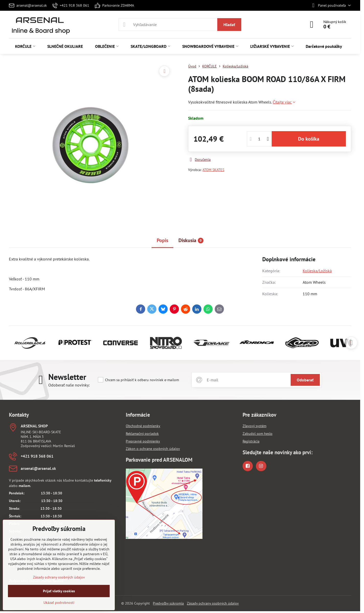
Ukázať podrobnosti (59, 603)
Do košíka (309, 139)
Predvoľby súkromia (168, 603)
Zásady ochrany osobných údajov (213, 603)
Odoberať (305, 380)
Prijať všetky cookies (59, 591)
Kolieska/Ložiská (317, 271)
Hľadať (229, 25)
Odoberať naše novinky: (69, 385)
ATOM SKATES (213, 170)
